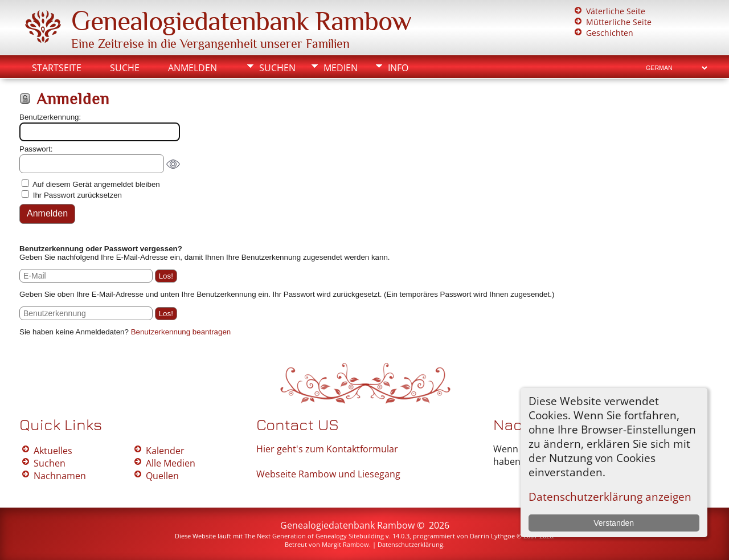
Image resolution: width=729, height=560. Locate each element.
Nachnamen (60, 476)
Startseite (57, 68)
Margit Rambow (345, 544)
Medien (341, 68)
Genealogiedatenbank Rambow (241, 21)
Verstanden (614, 523)
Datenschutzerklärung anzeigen (610, 496)
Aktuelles (53, 451)
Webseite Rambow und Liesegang (328, 474)
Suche (125, 68)
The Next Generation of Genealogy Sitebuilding (314, 536)
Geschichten (610, 33)
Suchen (277, 68)
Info (398, 68)
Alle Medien (171, 463)
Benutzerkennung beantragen (181, 332)
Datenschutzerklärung (410, 544)
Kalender (165, 451)
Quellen (162, 476)
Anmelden (193, 68)
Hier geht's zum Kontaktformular (327, 449)
